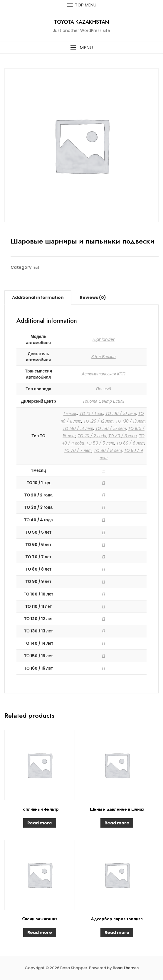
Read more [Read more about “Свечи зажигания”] (40, 933)
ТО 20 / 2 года (92, 436)
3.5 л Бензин (104, 357)
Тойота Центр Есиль (104, 401)
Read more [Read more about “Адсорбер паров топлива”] (117, 933)
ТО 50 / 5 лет (100, 443)
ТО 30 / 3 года (123, 436)
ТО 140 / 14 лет (78, 428)
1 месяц (70, 414)
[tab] (38, 297)
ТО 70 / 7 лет (78, 450)
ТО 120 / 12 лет (98, 421)
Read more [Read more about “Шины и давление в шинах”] (117, 823)
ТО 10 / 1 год (91, 414)
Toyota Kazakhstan (81, 22)
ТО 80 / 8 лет (108, 450)
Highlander (104, 339)
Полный (104, 389)
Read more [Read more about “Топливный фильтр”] (40, 823)
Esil (36, 267)
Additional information (38, 297)
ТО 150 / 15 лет (110, 428)
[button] (81, 48)
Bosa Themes (126, 968)
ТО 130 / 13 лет (131, 421)
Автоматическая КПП (104, 374)
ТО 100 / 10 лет (121, 414)
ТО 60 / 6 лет (130, 443)
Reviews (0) (93, 297)
